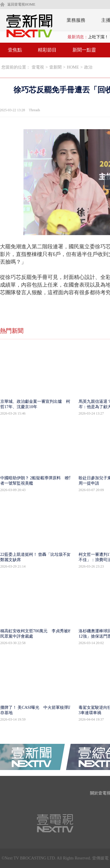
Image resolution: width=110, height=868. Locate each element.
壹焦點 (15, 50)
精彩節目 (47, 50)
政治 (88, 67)
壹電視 (38, 67)
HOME (73, 67)
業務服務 (76, 20)
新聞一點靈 (84, 50)
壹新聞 (55, 67)
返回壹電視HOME (21, 4)
